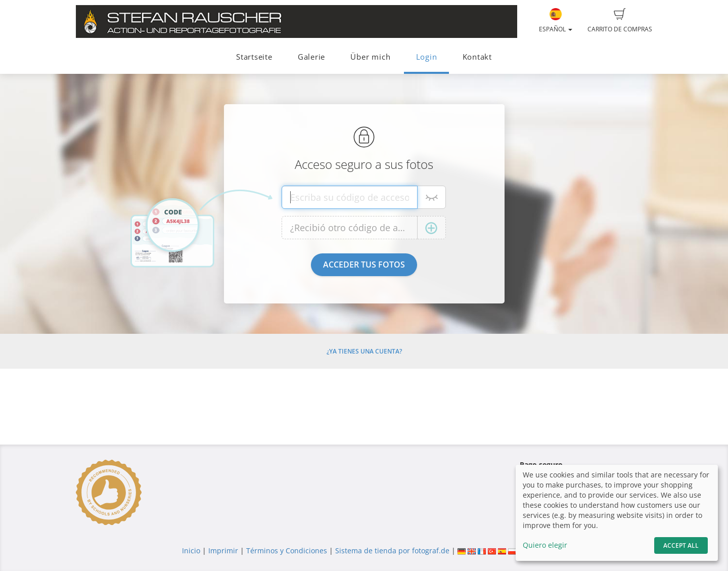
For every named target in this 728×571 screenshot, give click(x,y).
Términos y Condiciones (287, 551)
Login (427, 57)
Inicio (191, 551)
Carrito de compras (620, 21)
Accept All (681, 545)
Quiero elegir (545, 545)
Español (556, 21)
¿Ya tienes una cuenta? (364, 351)
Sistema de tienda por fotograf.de (392, 551)
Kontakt (477, 57)
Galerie (311, 57)
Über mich (370, 57)
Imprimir (223, 551)
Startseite (254, 57)
